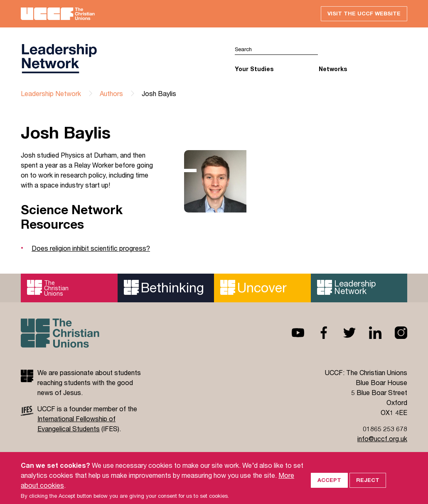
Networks (333, 69)
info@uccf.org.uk (382, 439)
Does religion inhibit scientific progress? (91, 248)
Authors (111, 93)
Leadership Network (51, 93)
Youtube (291, 333)
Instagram (394, 333)
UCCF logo (59, 59)
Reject (368, 487)
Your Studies (254, 69)
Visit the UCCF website (364, 13)
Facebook (317, 333)
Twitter (343, 333)
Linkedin (369, 333)
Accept (329, 487)
